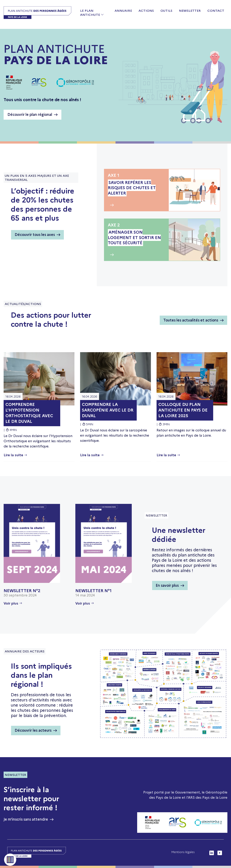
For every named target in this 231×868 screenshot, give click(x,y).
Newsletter (190, 11)
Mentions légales (183, 852)
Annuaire (123, 11)
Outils (166, 11)
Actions (146, 11)
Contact (216, 11)
